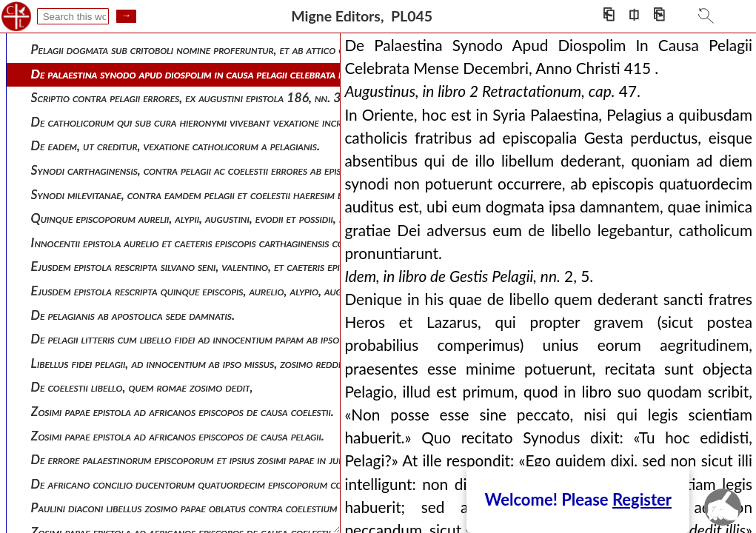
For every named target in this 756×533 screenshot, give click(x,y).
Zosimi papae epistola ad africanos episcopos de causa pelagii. (178, 436)
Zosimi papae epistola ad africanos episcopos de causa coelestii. (183, 411)
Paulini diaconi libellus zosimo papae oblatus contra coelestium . (187, 507)
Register (642, 499)
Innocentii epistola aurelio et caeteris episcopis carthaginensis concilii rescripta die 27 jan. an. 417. (274, 242)
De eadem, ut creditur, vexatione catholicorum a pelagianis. (175, 145)
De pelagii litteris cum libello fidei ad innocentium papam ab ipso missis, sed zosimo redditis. (250, 339)
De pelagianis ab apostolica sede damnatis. (133, 315)
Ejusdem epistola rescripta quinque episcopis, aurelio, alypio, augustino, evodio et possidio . (251, 291)
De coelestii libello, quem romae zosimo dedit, (142, 387)
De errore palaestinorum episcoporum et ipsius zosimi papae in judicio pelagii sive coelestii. (247, 459)
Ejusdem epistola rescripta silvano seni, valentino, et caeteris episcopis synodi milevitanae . (248, 266)
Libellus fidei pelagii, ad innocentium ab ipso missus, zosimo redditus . (197, 363)
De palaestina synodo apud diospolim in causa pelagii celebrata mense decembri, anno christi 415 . (270, 74)
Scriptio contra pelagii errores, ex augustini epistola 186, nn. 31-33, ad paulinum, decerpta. (257, 97)
